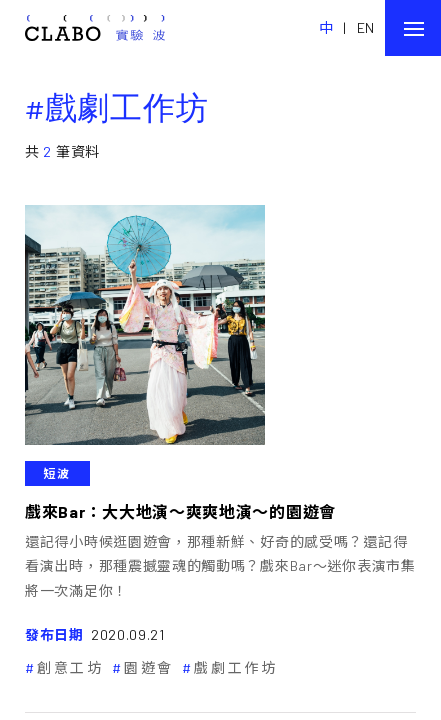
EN (366, 27)
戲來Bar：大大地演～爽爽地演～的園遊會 (180, 511)
